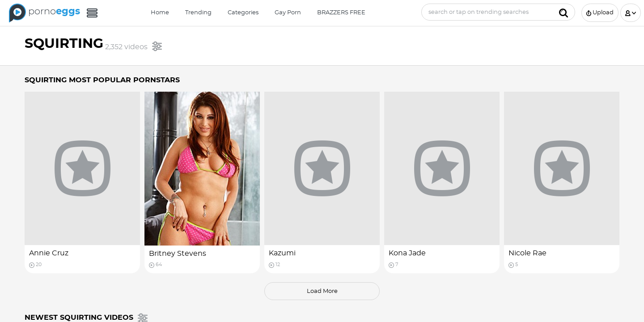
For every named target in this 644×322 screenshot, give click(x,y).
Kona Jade (407, 253)
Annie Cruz (49, 253)
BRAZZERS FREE (341, 13)
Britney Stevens (178, 254)
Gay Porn (288, 13)
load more (322, 291)
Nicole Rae (527, 253)
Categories (243, 13)
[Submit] (563, 12)
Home (160, 13)
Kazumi (282, 253)
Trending (198, 13)
